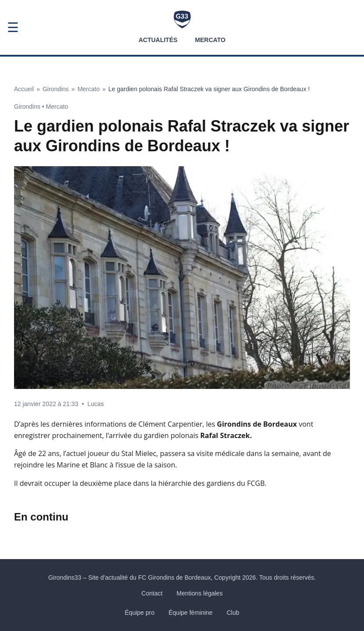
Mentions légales (200, 593)
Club (233, 613)
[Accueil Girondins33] (182, 20)
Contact (152, 593)
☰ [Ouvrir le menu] (13, 27)
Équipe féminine (190, 613)
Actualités (158, 40)
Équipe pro (140, 613)
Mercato (210, 40)
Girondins (56, 89)
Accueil (24, 89)
